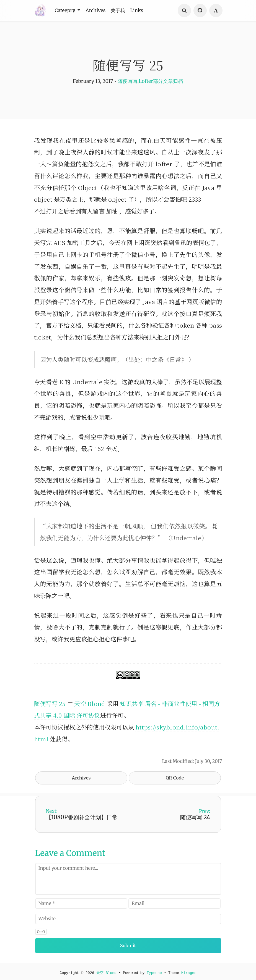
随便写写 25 (50, 703)
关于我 (123, 10)
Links (143, 10)
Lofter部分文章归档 (161, 81)
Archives (99, 10)
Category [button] (67, 10)
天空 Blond (90, 703)
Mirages (190, 971)
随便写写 (128, 81)
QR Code (175, 778)
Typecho (155, 971)
